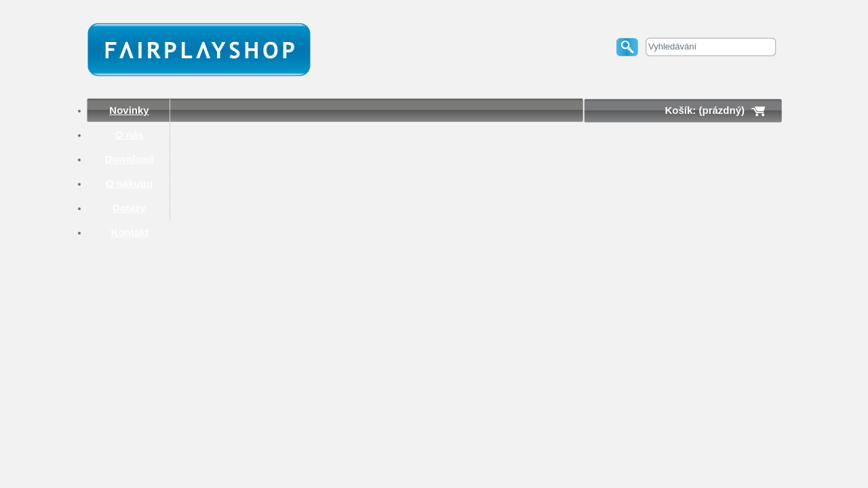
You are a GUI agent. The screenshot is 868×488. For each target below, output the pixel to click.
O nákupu (129, 183)
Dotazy (129, 208)
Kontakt (130, 232)
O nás (130, 135)
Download (130, 159)
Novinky (129, 110)
